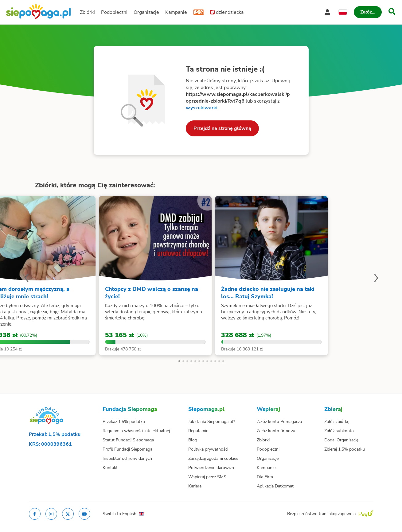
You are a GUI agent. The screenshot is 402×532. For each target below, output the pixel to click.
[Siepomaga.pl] (38, 12)
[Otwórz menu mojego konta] (327, 12)
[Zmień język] (343, 12)
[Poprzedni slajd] (26, 279)
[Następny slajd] (376, 279)
